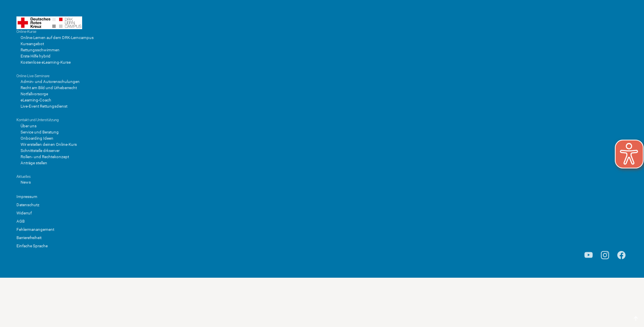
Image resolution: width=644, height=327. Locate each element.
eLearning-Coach (36, 100)
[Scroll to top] (636, 319)
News (26, 182)
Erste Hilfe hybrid (36, 56)
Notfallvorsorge (34, 94)
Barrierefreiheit (29, 238)
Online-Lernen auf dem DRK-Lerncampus (57, 38)
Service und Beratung (40, 132)
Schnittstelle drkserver (40, 151)
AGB (21, 221)
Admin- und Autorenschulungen (50, 82)
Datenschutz (28, 205)
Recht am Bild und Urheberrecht (49, 88)
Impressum (27, 197)
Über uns (29, 126)
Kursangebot (32, 44)
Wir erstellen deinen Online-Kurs (49, 144)
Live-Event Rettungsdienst (44, 106)
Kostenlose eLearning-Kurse (46, 62)
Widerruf (24, 213)
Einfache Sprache (32, 246)
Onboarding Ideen (37, 138)
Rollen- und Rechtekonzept (45, 157)
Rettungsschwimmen (40, 50)
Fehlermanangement (35, 229)
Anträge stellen (34, 163)
